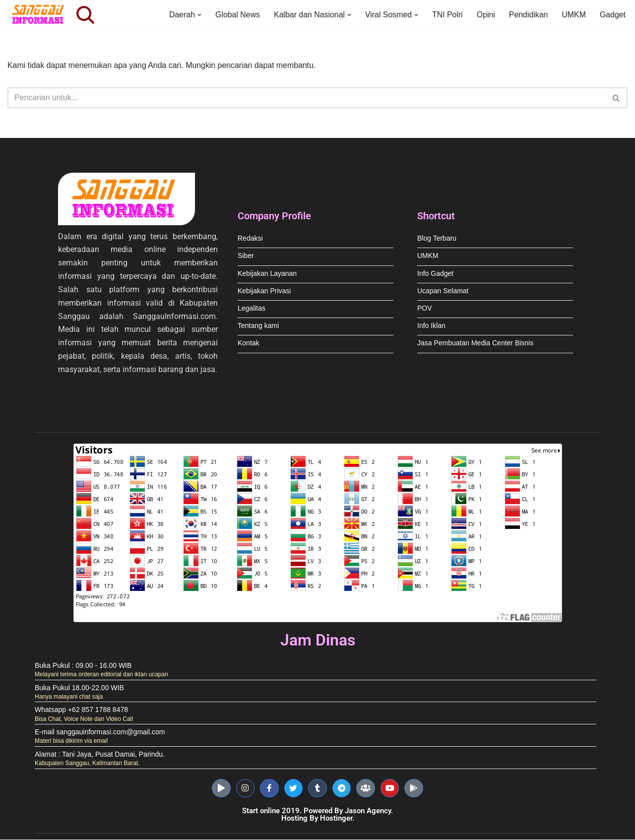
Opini (485, 15)
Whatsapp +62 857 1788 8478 (81, 712)
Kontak (249, 345)
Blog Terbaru (437, 239)
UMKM (574, 15)
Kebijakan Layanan (267, 275)
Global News (235, 15)
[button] (197, 15)
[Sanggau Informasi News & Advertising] (39, 15)
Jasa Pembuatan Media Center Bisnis (475, 345)
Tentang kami (258, 327)
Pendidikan (528, 15)
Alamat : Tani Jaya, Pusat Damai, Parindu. (100, 756)
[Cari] (85, 15)
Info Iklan (431, 327)
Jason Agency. (369, 811)
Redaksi (250, 239)
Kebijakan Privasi (264, 292)
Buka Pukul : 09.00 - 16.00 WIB (83, 668)
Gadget (613, 15)
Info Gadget (435, 275)
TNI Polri (446, 15)
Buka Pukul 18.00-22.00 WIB (79, 690)
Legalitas (252, 309)
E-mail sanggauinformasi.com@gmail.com (100, 734)
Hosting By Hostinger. (318, 819)
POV (425, 309)
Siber (246, 257)
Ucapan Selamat (443, 292)
